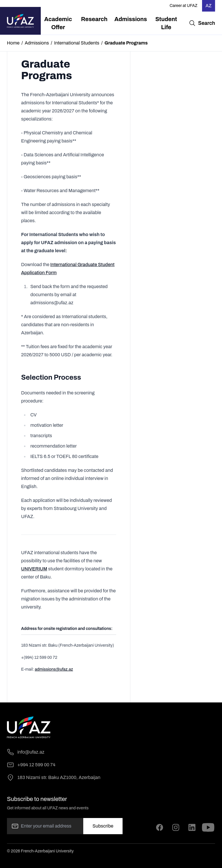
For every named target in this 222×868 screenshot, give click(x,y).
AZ (209, 6)
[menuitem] (58, 23)
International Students (77, 43)
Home (13, 43)
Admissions (37, 43)
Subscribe (103, 826)
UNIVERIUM (34, 569)
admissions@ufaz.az (54, 669)
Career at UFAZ (184, 6)
